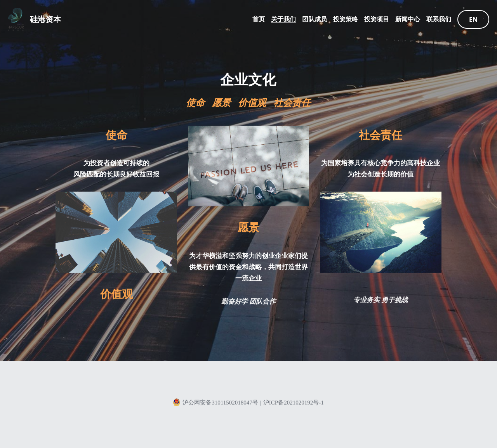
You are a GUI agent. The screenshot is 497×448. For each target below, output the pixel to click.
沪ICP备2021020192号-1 (294, 405)
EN (473, 19)
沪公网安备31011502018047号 (215, 405)
